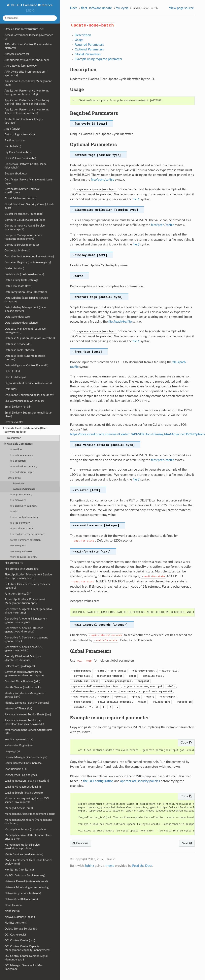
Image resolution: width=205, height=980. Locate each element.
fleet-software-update (96, 8)
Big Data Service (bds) (18, 152)
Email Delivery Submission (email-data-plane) (28, 414)
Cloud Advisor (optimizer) (20, 198)
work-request (18, 546)
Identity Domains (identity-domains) (27, 703)
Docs (74, 8)
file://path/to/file (102, 180)
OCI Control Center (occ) (20, 940)
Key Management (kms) (19, 739)
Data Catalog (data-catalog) (21, 280)
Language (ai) (13, 751)
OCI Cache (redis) (15, 935)
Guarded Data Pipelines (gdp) (22, 681)
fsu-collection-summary (24, 467)
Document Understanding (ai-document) (29, 395)
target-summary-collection (25, 540)
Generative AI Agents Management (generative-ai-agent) (26, 620)
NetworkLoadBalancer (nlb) (21, 899)
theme (110, 866)
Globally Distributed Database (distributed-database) (23, 658)
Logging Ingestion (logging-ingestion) (27, 781)
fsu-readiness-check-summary (28, 534)
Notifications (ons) (16, 923)
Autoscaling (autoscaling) (20, 134)
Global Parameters (88, 54)
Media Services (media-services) (24, 854)
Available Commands (18, 444)
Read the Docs (142, 866)
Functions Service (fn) (18, 594)
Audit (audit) (12, 129)
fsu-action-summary (22, 455)
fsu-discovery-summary (24, 506)
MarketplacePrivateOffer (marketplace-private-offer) (28, 837)
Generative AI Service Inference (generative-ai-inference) (24, 630)
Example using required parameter (99, 59)
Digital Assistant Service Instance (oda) (28, 383)
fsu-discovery (18, 500)
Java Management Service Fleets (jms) (28, 715)
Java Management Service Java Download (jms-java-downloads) (24, 722)
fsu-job (14, 512)
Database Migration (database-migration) (30, 338)
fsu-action (16, 450)
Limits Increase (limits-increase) (23, 763)
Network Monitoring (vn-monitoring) (27, 887)
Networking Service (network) (23, 893)
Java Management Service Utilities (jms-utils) (29, 732)
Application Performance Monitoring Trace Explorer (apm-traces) (27, 111)
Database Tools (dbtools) (20, 350)
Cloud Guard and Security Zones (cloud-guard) (29, 206)
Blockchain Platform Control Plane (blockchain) (26, 166)
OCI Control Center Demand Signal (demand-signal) (26, 958)
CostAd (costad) (14, 268)
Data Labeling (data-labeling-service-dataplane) (27, 300)
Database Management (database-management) (26, 330)
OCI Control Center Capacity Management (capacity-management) (27, 948)
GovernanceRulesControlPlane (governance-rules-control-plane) (24, 674)
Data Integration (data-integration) (26, 292)
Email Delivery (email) (18, 407)
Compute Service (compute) (22, 245)
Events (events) (14, 422)
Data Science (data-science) (21, 323)
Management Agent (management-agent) (30, 814)
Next (187, 843)
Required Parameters (89, 45)
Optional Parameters (89, 49)
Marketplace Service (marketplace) (26, 829)
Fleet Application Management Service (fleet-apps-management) (28, 576)
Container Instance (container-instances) (29, 257)
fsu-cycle (14, 478)
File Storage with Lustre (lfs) (22, 569)
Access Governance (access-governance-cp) (29, 37)
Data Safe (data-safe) (17, 317)
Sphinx (89, 866)
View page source (181, 8)
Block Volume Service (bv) (20, 158)
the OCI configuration (98, 781)
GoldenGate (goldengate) (20, 666)
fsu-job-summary (20, 523)
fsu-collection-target (22, 472)
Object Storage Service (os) (21, 929)
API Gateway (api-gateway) (21, 66)
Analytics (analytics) (17, 54)
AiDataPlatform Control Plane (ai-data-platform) (28, 46)
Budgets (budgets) (16, 174)
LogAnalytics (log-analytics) (21, 775)
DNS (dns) (11, 389)
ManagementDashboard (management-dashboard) (29, 822)
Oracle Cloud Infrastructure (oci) (24, 29)
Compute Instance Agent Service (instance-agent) (25, 227)
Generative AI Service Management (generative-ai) (26, 639)
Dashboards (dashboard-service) (24, 274)
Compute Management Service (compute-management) (23, 237)
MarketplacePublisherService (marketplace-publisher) (22, 847)
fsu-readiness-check (22, 529)
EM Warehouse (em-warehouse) (24, 401)
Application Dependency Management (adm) (28, 83)
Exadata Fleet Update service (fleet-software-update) (25, 430)
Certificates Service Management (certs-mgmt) (29, 181)
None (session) (14, 905)
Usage (79, 40)
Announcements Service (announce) (27, 60)
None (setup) (13, 911)
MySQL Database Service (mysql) (25, 875)
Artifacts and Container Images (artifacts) (24, 121)
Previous (80, 843)
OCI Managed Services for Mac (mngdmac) (24, 967)
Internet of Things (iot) (18, 709)
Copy (186, 743)
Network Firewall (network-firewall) (26, 881)
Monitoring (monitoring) (19, 870)
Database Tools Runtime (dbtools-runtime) (25, 358)
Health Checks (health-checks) (23, 687)
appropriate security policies (140, 781)
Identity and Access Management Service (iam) (25, 695)
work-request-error (21, 551)
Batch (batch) (13, 146)
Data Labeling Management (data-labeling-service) (25, 309)
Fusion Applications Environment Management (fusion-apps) (25, 601)
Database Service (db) (18, 344)
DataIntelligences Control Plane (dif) (26, 365)
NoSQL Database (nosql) (20, 917)
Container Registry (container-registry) (28, 262)
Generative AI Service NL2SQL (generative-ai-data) (23, 649)
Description (14, 438)
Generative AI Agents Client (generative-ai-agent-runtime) (29, 611)
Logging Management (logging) (23, 787)
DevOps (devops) (15, 377)
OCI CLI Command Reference (31, 5)
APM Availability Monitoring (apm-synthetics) (26, 73)
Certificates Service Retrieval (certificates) (22, 191)
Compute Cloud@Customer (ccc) (25, 220)
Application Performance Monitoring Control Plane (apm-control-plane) (27, 102)
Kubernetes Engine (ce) (19, 745)
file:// (136, 199)
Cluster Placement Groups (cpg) (24, 214)
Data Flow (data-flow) (18, 286)
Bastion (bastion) (15, 140)
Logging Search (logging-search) (24, 793)
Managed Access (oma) (19, 808)
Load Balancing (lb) (16, 769)
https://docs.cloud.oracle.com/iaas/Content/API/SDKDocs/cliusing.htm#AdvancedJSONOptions (137, 434)
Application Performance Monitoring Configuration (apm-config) (27, 92)
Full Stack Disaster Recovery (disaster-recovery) (28, 586)
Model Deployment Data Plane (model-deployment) (29, 862)
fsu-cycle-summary (21, 495)
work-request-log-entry (24, 557)
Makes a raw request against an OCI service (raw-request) (27, 800)
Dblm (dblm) (12, 371)
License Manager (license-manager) (26, 757)
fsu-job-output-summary (24, 517)
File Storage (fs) (14, 563)
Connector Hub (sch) (17, 251)
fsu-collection (18, 461)
